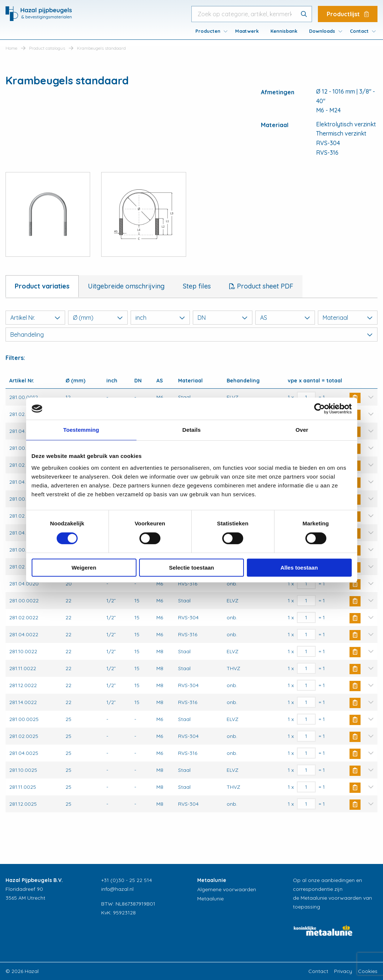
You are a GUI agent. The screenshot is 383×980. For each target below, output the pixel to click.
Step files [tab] (197, 286)
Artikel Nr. (35, 318)
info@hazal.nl (117, 889)
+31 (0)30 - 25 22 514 (127, 880)
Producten (208, 31)
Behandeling (191, 335)
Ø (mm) (98, 318)
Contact (359, 31)
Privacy (343, 971)
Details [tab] (192, 430)
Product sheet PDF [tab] (264, 286)
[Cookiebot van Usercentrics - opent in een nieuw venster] (320, 409)
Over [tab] (302, 430)
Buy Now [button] (355, 584)
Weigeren (84, 568)
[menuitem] (209, 31)
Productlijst (348, 14)
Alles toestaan (299, 568)
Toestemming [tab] (81, 430)
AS (285, 318)
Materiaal (348, 318)
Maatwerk (247, 31)
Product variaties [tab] (42, 286)
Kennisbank (284, 31)
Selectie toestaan (191, 568)
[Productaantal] (306, 584)
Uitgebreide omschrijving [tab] (126, 286)
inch (160, 318)
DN (223, 318)
